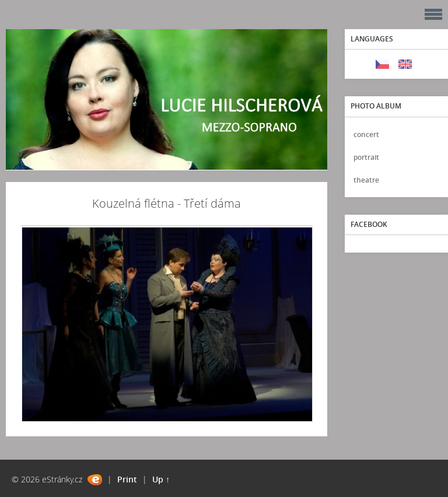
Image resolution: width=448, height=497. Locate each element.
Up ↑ (161, 479)
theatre (366, 180)
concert (366, 134)
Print (127, 479)
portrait (366, 157)
